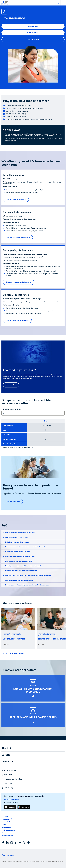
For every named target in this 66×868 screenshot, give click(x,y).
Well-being (7, 635)
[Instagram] (12, 843)
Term (46, 421)
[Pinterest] (28, 843)
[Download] (10, 807)
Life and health (16, 635)
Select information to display (11, 409)
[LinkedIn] (7, 843)
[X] (24, 843)
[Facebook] (3, 843)
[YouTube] (20, 843)
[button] (58, 3)
